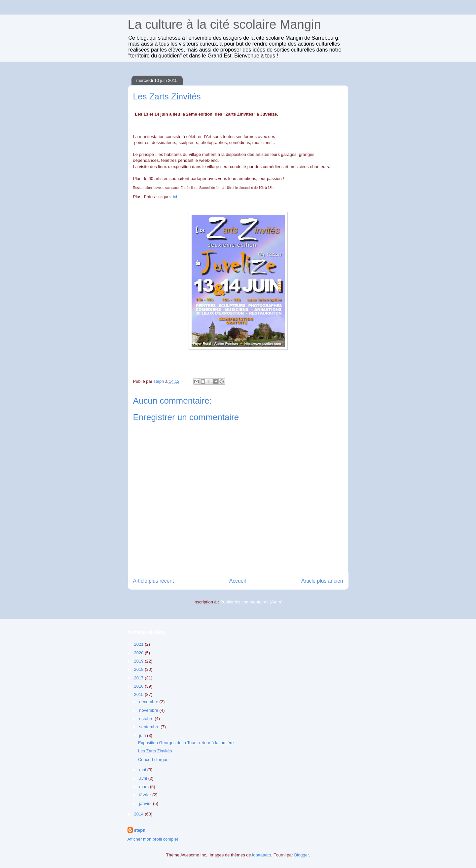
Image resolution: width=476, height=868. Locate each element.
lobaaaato (261, 855)
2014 (140, 814)
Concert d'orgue (153, 759)
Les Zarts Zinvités (155, 751)
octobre (147, 719)
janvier (146, 803)
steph (140, 830)
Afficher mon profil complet (153, 839)
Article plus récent (154, 581)
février (146, 795)
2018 (140, 669)
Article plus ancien (322, 581)
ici (175, 197)
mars (145, 787)
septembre (150, 727)
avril (144, 778)
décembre (149, 702)
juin (143, 735)
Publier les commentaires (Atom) (252, 602)
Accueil (238, 581)
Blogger (302, 855)
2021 (140, 644)
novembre (149, 710)
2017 (140, 678)
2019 (140, 661)
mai (143, 770)
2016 (140, 686)
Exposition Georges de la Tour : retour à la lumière (186, 743)
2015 (140, 694)
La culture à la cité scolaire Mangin (224, 24)
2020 (140, 653)
